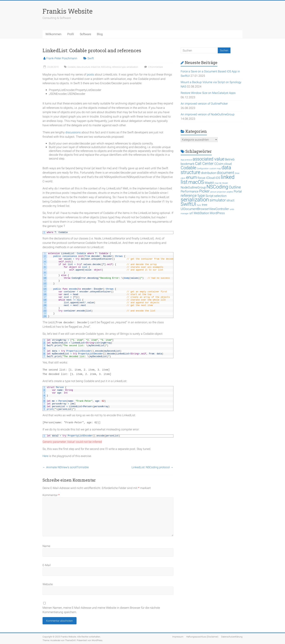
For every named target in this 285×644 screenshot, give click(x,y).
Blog (100, 34)
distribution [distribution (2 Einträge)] (209, 173)
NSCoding (106, 67)
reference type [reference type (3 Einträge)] (193, 196)
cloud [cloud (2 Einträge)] (228, 164)
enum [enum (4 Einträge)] (191, 177)
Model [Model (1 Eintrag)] (225, 183)
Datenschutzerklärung (232, 637)
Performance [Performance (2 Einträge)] (190, 191)
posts (90, 74)
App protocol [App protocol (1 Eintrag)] (186, 160)
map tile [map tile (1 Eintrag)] (218, 183)
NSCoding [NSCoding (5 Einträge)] (217, 187)
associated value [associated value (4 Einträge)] (208, 159)
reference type (119, 67)
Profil (71, 34)
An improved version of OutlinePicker (204, 104)
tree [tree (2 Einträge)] (205, 205)
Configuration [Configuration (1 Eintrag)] (203, 169)
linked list (96, 67)
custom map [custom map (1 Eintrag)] (215, 169)
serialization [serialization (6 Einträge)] (195, 200)
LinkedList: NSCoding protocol (152, 467)
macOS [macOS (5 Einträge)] (196, 182)
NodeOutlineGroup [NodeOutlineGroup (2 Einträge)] (193, 187)
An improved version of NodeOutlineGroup (208, 114)
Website (48, 584)
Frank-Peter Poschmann (62, 58)
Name (46, 546)
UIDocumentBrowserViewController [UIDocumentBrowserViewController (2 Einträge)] (205, 209)
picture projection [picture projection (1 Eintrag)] (218, 192)
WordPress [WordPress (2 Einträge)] (217, 213)
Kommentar (51, 495)
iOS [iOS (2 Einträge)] (218, 178)
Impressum (178, 637)
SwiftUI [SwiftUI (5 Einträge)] (188, 204)
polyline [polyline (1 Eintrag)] (230, 192)
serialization (132, 67)
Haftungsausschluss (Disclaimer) (202, 637)
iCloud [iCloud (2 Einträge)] (210, 178)
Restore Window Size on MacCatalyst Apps (208, 93)
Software (85, 34)
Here (45, 456)
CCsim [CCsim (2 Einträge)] (219, 164)
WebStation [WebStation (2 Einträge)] (201, 213)
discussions (73, 132)
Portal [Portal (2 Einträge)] (238, 191)
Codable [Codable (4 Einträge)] (188, 168)
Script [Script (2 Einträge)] (209, 196)
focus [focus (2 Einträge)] (201, 178)
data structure (83, 67)
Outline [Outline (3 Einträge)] (235, 187)
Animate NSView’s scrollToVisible (66, 467)
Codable (72, 67)
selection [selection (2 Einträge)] (220, 196)
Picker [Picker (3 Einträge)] (204, 191)
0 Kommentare (153, 67)
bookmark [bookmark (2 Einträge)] (187, 164)
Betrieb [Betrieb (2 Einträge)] (230, 159)
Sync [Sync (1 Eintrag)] (199, 205)
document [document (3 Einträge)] (226, 173)
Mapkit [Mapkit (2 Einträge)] (209, 183)
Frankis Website (68, 11)
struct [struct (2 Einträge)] (230, 200)
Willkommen (53, 34)
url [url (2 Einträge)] (191, 213)
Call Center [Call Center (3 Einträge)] (204, 164)
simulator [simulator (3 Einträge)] (218, 200)
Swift (91, 58)
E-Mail (47, 565)
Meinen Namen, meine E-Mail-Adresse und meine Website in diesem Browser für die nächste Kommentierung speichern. (101, 610)
